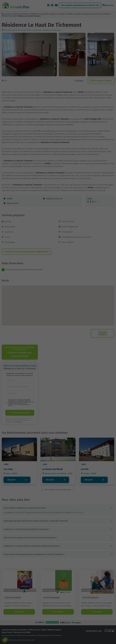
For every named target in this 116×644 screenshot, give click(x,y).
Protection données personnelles (14, 630)
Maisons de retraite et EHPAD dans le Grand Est (31, 14)
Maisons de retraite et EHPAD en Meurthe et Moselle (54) (71, 14)
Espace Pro (108, 5)
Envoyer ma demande (20, 413)
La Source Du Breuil (52, 469)
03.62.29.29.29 (20, 356)
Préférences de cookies (37, 630)
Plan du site (31, 640)
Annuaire (8, 14)
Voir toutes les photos (101, 81)
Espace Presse (7, 632)
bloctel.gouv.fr (18, 422)
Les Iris (85, 469)
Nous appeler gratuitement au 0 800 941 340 (80, 5)
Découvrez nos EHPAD (22, 632)
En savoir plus (78, 513)
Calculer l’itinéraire (103, 333)
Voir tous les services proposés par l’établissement (27, 252)
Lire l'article (19, 612)
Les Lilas (8, 469)
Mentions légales (54, 630)
